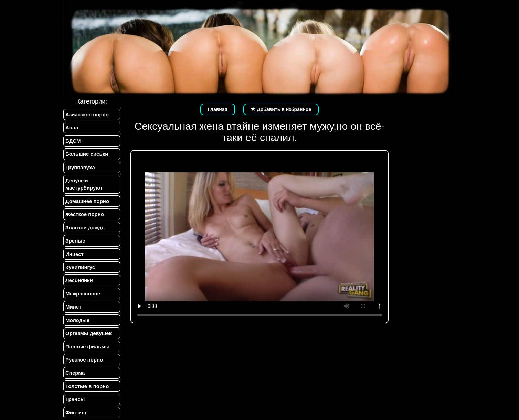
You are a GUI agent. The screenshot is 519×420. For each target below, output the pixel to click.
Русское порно (84, 360)
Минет (73, 307)
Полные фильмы (87, 347)
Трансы (75, 399)
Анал (72, 127)
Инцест (75, 254)
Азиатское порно (87, 114)
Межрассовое (83, 294)
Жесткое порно (85, 214)
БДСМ (73, 141)
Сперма (75, 373)
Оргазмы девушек (88, 333)
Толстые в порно (87, 386)
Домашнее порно (87, 201)
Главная (218, 109)
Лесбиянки (79, 280)
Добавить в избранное (281, 109)
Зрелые (75, 241)
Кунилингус (80, 267)
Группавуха (80, 167)
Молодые (77, 320)
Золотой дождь (85, 228)
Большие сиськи (87, 154)
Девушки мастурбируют (84, 184)
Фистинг (76, 413)
